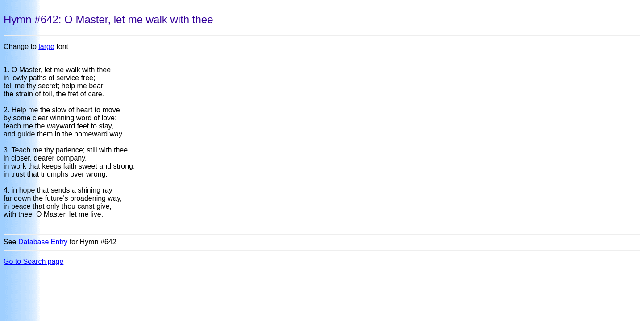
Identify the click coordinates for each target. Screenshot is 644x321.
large (46, 47)
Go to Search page (33, 261)
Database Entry (43, 242)
